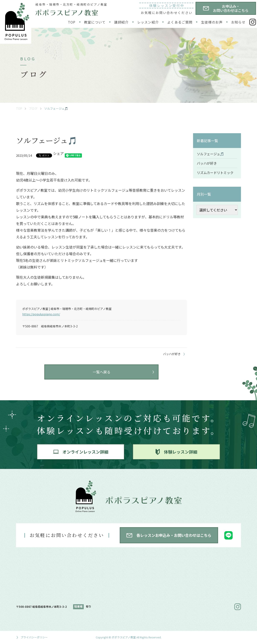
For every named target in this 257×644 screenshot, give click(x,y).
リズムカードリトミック (215, 173)
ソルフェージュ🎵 (210, 154)
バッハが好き (207, 163)
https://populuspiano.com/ (41, 314)
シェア (58, 153)
